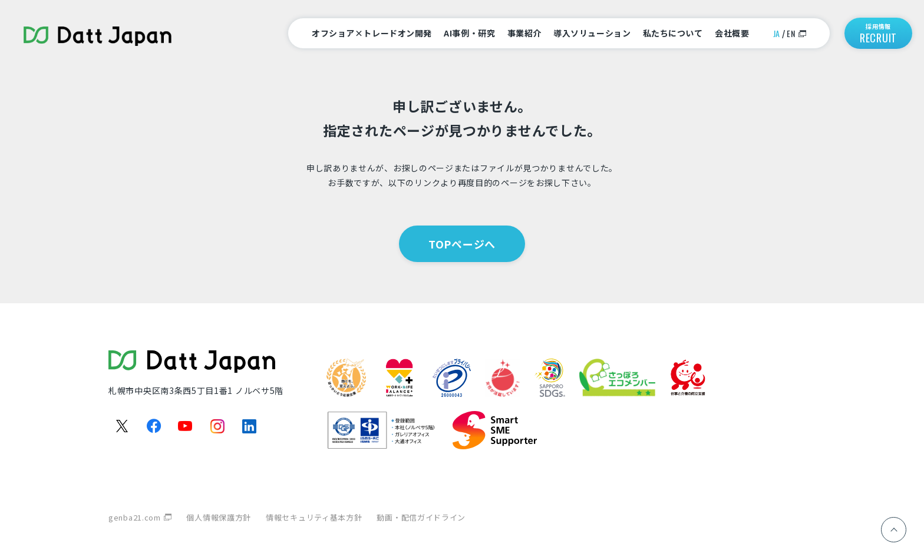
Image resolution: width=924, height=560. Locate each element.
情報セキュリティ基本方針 (314, 517)
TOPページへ (462, 244)
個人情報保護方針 (219, 517)
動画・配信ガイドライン (421, 517)
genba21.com (135, 517)
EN (791, 33)
